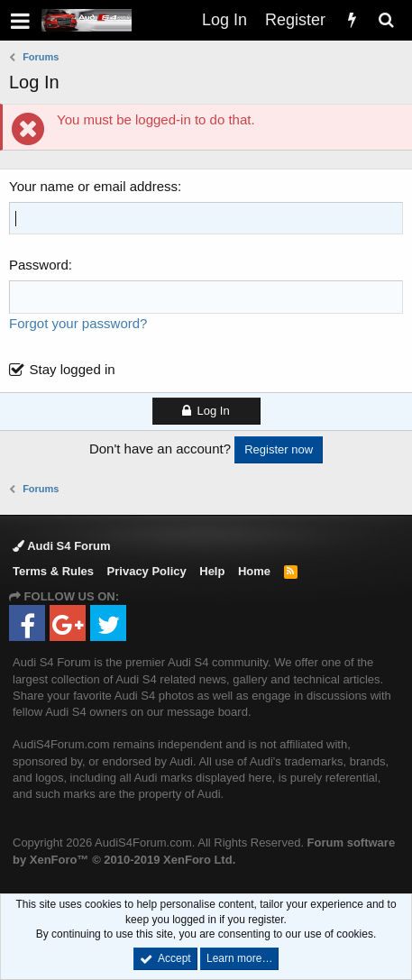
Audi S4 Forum (62, 546)
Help (212, 571)
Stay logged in (73, 369)
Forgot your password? (78, 323)
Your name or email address (93, 186)
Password (39, 265)
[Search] (386, 20)
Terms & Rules (53, 571)
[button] (20, 20)
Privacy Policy (147, 571)
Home (254, 571)
